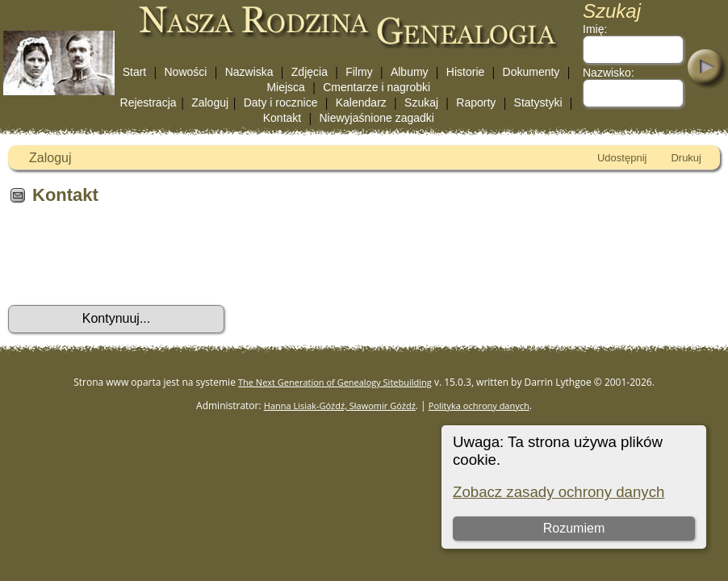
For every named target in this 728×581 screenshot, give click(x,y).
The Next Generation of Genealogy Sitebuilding (335, 382)
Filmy (359, 72)
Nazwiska (249, 72)
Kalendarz (361, 102)
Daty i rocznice (281, 102)
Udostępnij (622, 158)
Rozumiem (574, 528)
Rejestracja (149, 102)
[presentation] (131, 261)
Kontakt (282, 118)
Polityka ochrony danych (479, 405)
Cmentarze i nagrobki (377, 87)
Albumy (410, 72)
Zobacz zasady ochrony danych (559, 492)
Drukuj (686, 158)
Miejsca (285, 87)
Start (135, 72)
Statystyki (538, 102)
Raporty (476, 102)
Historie (465, 72)
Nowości (186, 72)
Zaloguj (210, 102)
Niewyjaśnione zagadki (376, 118)
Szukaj (421, 102)
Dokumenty (531, 72)
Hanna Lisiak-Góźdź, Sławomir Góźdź (340, 405)
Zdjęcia (310, 72)
